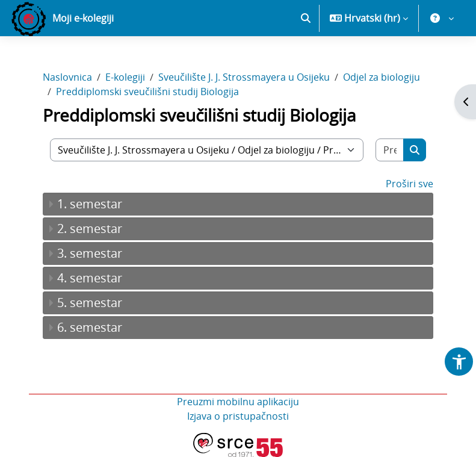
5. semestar (90, 303)
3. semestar (90, 253)
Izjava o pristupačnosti (238, 416)
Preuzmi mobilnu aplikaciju (238, 402)
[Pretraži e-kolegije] (390, 150)
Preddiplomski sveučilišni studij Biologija (147, 92)
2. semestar (90, 229)
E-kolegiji (125, 77)
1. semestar (90, 204)
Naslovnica (67, 77)
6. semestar (90, 327)
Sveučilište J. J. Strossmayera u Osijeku (244, 77)
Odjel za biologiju (382, 77)
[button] (306, 18)
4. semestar (90, 278)
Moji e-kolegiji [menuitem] (83, 18)
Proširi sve (410, 184)
